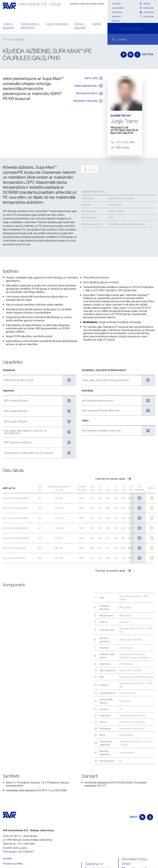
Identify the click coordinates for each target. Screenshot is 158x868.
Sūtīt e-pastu (20, 848)
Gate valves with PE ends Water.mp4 (101, 411)
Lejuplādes (118, 8)
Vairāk (97, 24)
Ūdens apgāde (9, 26)
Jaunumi (116, 4)
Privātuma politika (13, 864)
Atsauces (117, 12)
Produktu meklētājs (14, 40)
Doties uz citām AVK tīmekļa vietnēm (87, 4)
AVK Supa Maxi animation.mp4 (97, 401)
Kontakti (116, 17)
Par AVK (116, 21)
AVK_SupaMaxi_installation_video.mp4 (101, 431)
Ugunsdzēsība (57, 24)
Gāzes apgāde (80, 26)
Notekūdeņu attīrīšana (30, 26)
